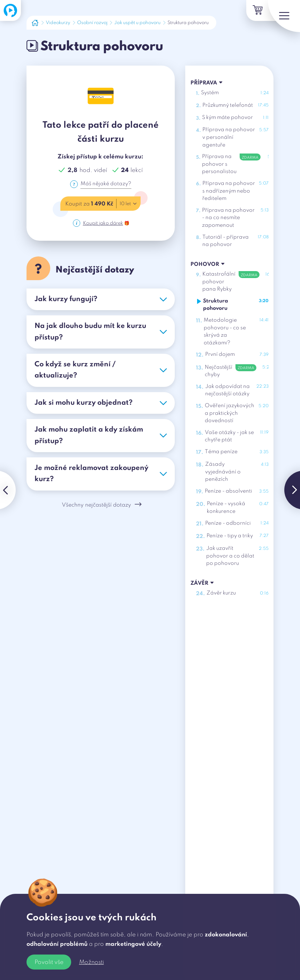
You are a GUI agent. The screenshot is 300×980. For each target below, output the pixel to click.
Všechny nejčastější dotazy (102, 508)
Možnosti (92, 962)
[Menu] (279, 21)
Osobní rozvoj (92, 23)
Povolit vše (49, 962)
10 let (130, 204)
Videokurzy (58, 23)
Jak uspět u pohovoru (137, 23)
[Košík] (248, 12)
